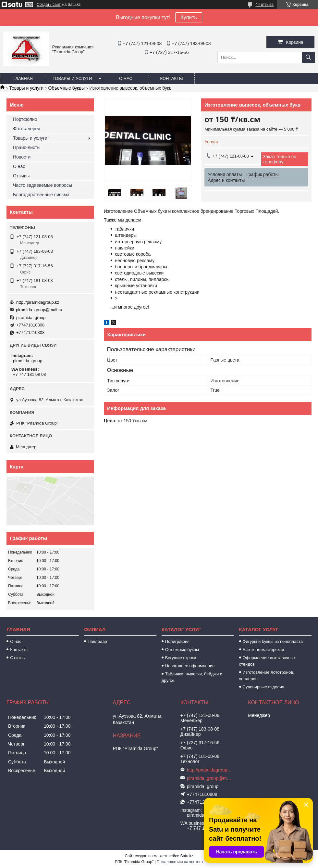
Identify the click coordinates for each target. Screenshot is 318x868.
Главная (23, 78)
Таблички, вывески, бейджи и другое (192, 677)
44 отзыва (264, 5)
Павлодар (97, 641)
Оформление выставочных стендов (268, 661)
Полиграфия (177, 641)
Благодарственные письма (41, 195)
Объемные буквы (67, 88)
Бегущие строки (181, 658)
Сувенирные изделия (263, 687)
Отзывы (21, 176)
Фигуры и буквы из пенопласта (273, 641)
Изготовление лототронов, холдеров (267, 676)
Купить (189, 17)
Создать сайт (49, 5)
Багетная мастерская (263, 650)
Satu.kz (187, 856)
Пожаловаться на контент (180, 862)
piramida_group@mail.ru (39, 310)
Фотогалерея (27, 129)
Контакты (171, 78)
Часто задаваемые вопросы (43, 185)
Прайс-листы (27, 147)
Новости (22, 157)
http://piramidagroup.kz (38, 302)
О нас (126, 78)
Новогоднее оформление (190, 666)
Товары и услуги (72, 78)
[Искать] (308, 57)
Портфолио (25, 119)
